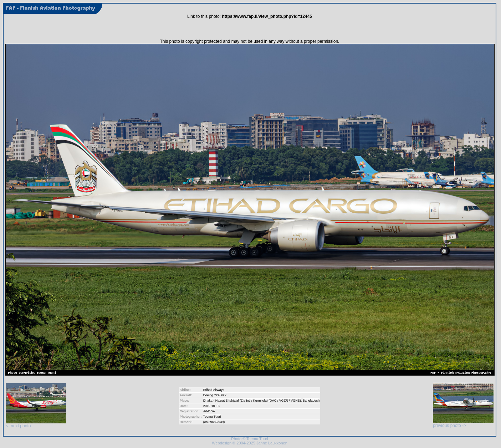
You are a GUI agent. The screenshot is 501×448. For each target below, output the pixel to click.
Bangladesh (311, 401)
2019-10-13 (211, 406)
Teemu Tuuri (212, 417)
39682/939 (216, 422)
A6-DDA (209, 411)
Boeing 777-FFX (215, 395)
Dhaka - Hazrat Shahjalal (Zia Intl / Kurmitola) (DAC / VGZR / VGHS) (252, 401)
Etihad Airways (214, 390)
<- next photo (36, 424)
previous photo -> (463, 424)
